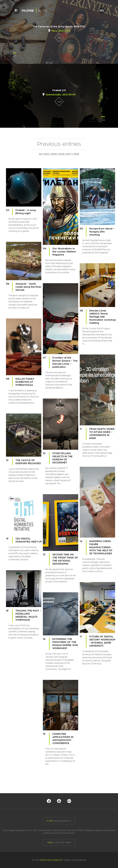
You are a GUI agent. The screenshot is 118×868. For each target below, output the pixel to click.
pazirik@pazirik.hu (63, 821)
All (40, 154)
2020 (54, 154)
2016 (76, 154)
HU (102, 11)
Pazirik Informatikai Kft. (52, 860)
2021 (46, 154)
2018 (61, 154)
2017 (69, 154)
